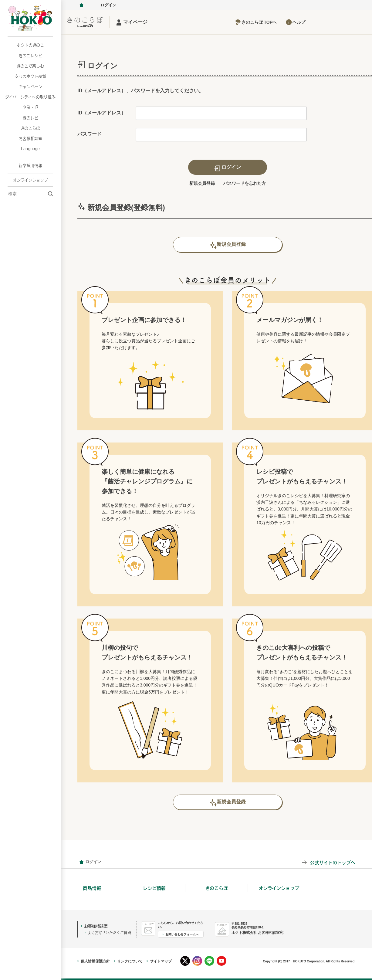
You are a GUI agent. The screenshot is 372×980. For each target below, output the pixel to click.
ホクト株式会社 (81, 5)
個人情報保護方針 (95, 961)
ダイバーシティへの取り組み (30, 97)
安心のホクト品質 (30, 76)
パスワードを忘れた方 (245, 183)
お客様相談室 (30, 138)
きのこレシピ (30, 56)
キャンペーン (30, 86)
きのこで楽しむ (30, 66)
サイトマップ (161, 961)
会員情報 (81, 862)
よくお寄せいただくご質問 (109, 933)
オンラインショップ (30, 180)
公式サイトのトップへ (333, 862)
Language (30, 149)
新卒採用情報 (30, 165)
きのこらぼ (30, 128)
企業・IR (30, 107)
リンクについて (130, 961)
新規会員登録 (202, 183)
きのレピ (30, 118)
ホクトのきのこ (30, 45)
